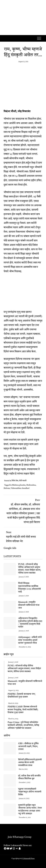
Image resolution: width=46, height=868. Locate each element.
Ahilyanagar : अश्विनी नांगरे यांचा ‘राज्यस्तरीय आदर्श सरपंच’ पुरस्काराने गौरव (30, 640)
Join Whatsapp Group (18, 837)
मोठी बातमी (23, 481)
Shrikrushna (31, 485)
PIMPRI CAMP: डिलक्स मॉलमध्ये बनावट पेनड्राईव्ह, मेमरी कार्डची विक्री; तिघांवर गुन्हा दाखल (23, 710)
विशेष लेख (15, 481)
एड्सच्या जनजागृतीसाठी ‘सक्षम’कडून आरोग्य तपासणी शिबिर (30, 792)
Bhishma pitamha (19, 485)
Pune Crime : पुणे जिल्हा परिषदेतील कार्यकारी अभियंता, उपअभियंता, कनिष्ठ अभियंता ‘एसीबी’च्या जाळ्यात (23, 725)
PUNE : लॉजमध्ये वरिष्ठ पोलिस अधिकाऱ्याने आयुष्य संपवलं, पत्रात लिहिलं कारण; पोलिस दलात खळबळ (24, 669)
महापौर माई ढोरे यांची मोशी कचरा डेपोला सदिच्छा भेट (23, 536)
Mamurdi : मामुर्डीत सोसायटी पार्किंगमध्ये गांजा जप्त (29, 605)
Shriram (7, 488)
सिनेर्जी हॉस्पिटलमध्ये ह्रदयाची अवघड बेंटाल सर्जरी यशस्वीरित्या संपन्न (30, 763)
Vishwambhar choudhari (20, 488)
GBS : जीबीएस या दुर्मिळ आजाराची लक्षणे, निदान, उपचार (28, 746)
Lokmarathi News (29, 859)
